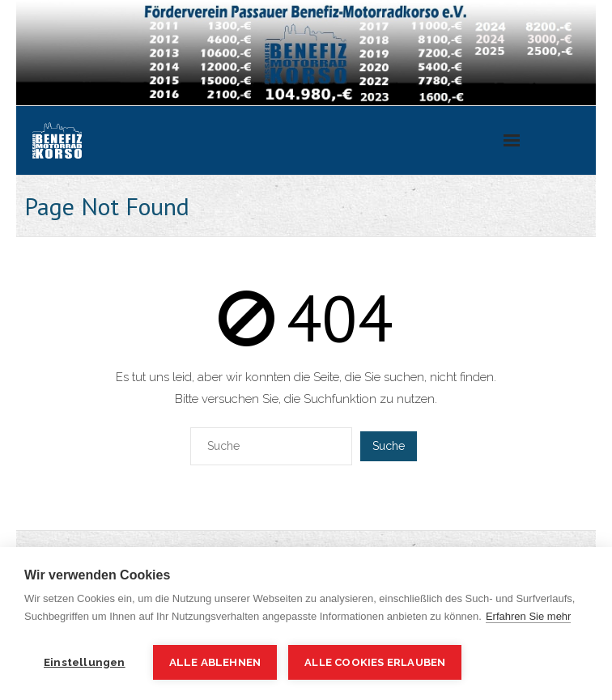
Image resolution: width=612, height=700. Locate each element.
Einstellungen (85, 662)
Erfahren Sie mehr (529, 616)
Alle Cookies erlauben (375, 662)
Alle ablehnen (215, 662)
